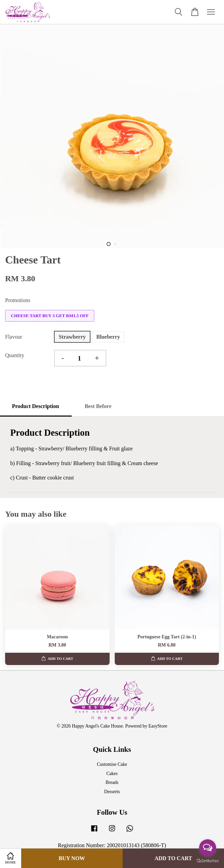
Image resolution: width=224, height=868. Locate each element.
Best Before (98, 406)
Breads (112, 782)
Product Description (36, 406)
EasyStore (158, 726)
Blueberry (108, 337)
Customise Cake (112, 764)
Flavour (14, 337)
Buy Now (72, 858)
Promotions (18, 300)
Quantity (15, 355)
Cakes (112, 774)
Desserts (112, 792)
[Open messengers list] (208, 848)
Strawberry (72, 337)
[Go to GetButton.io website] (208, 861)
